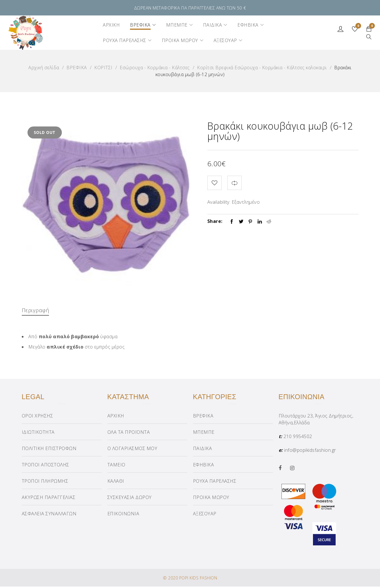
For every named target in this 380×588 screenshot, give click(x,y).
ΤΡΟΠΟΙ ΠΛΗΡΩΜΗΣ (45, 482)
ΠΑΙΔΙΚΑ (203, 450)
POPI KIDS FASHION (198, 579)
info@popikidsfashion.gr (310, 452)
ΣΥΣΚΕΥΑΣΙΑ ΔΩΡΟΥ (130, 499)
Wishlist (357, 27)
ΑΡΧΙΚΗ (116, 417)
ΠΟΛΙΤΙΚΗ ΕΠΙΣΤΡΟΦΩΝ (49, 450)
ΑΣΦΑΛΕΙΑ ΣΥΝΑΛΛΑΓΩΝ (49, 515)
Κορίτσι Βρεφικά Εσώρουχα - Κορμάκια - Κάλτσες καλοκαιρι (262, 68)
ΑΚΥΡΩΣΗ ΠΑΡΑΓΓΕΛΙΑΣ (49, 499)
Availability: (219, 202)
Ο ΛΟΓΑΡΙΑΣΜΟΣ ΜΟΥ (132, 450)
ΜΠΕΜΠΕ (204, 433)
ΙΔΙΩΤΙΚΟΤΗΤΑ (38, 433)
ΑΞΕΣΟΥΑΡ (205, 515)
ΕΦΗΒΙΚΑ (204, 466)
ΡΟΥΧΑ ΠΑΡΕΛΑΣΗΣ (215, 482)
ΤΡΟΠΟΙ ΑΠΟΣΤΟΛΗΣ (46, 466)
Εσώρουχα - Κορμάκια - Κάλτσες (155, 68)
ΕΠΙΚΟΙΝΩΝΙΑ (123, 515)
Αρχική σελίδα (44, 68)
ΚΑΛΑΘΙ (116, 482)
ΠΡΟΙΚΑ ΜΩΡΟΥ (211, 499)
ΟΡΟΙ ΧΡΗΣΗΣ (38, 417)
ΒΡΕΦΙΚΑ (77, 68)
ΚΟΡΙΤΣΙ (103, 68)
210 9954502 (298, 438)
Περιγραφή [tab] (37, 310)
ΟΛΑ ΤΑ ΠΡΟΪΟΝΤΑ (129, 433)
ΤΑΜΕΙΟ (116, 466)
